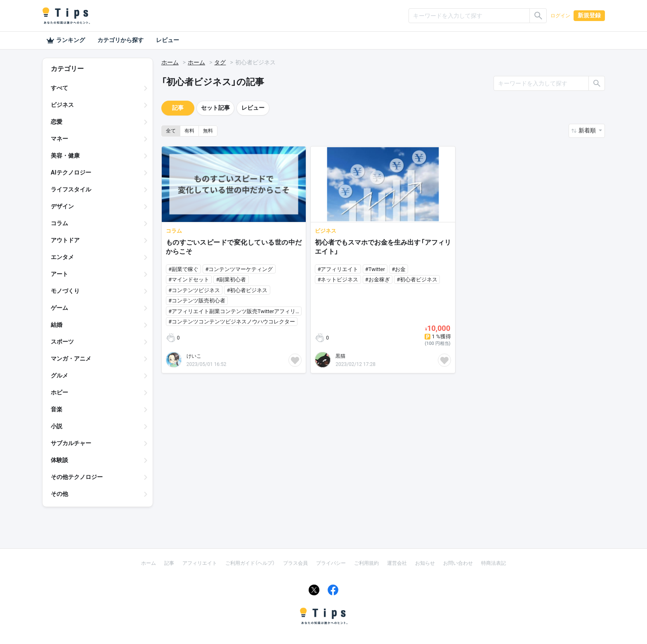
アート (59, 274)
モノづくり (65, 291)
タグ (220, 62)
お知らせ (425, 563)
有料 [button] (189, 131)
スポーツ (62, 342)
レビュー (168, 40)
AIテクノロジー (71, 172)
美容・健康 (65, 156)
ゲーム (59, 308)
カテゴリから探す (120, 40)
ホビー (59, 392)
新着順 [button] (588, 130)
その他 (59, 494)
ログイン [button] (560, 16)
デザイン (62, 206)
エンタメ (62, 257)
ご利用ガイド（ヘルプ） (250, 563)
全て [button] (171, 131)
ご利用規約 (366, 563)
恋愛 (57, 122)
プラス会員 (295, 563)
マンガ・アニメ (71, 359)
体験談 (59, 460)
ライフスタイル (71, 189)
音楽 (57, 409)
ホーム (170, 62)
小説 (57, 426)
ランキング (66, 40)
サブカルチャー (71, 443)
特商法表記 (494, 563)
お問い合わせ (458, 563)
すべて (59, 88)
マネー (59, 139)
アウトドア (65, 240)
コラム (59, 223)
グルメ (59, 375)
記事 (178, 108)
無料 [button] (208, 131)
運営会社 (397, 563)
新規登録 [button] (589, 15)
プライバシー (331, 563)
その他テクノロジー (77, 477)
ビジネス (62, 105)
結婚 (57, 325)
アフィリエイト (200, 563)
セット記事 (215, 108)
